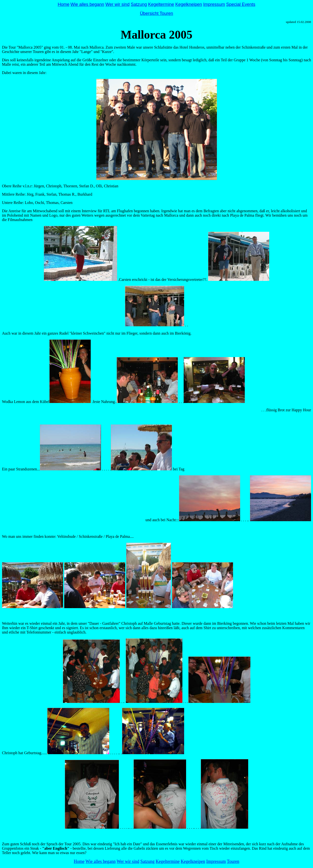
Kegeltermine (161, 4)
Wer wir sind (117, 4)
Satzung (139, 4)
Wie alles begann (87, 4)
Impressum (214, 4)
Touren (233, 861)
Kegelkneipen (189, 4)
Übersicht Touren (156, 13)
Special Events (241, 4)
